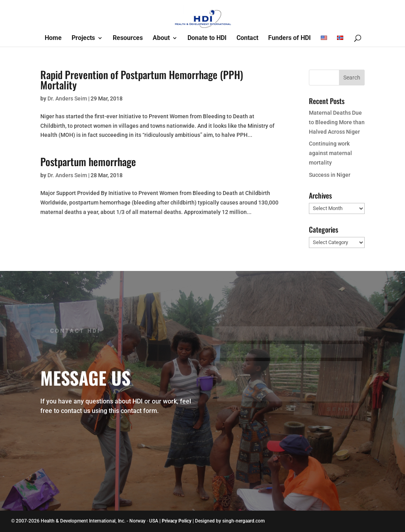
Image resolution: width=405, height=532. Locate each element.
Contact (247, 38)
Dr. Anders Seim (67, 98)
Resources (128, 38)
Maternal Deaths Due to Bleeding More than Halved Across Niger (337, 122)
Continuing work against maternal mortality (330, 153)
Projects (83, 38)
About (161, 38)
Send (338, 404)
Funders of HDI (290, 38)
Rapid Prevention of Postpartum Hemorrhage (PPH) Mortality (142, 80)
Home (53, 38)
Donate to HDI (207, 38)
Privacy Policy (177, 521)
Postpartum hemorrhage (88, 162)
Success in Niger (330, 175)
